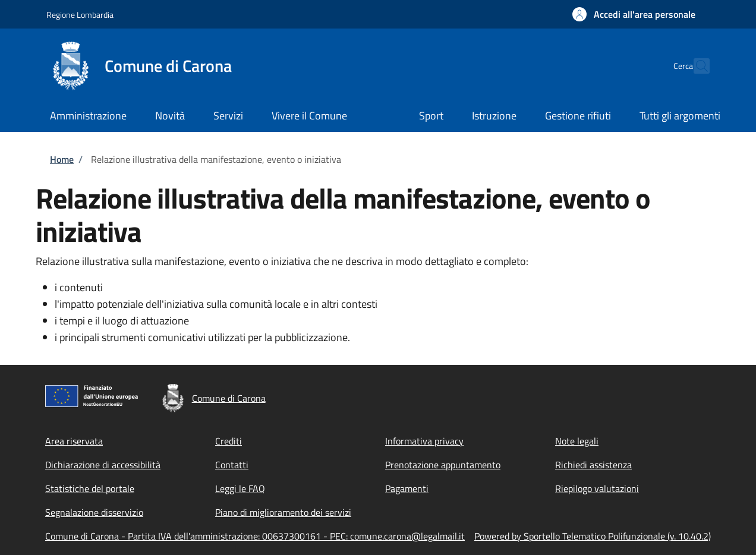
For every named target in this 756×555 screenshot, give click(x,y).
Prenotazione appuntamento (443, 465)
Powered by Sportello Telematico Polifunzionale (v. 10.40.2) (593, 536)
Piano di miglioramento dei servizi (283, 512)
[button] (634, 14)
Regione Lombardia (80, 15)
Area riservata (74, 441)
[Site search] (695, 66)
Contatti (232, 465)
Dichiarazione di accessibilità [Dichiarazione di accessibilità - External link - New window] (103, 465)
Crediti (229, 441)
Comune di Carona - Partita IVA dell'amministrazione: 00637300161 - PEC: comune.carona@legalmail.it (255, 536)
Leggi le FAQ (240, 488)
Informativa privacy (424, 441)
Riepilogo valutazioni (597, 488)
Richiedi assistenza (593, 465)
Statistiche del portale (90, 488)
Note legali (577, 441)
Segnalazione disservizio (94, 512)
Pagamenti (407, 488)
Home (62, 159)
